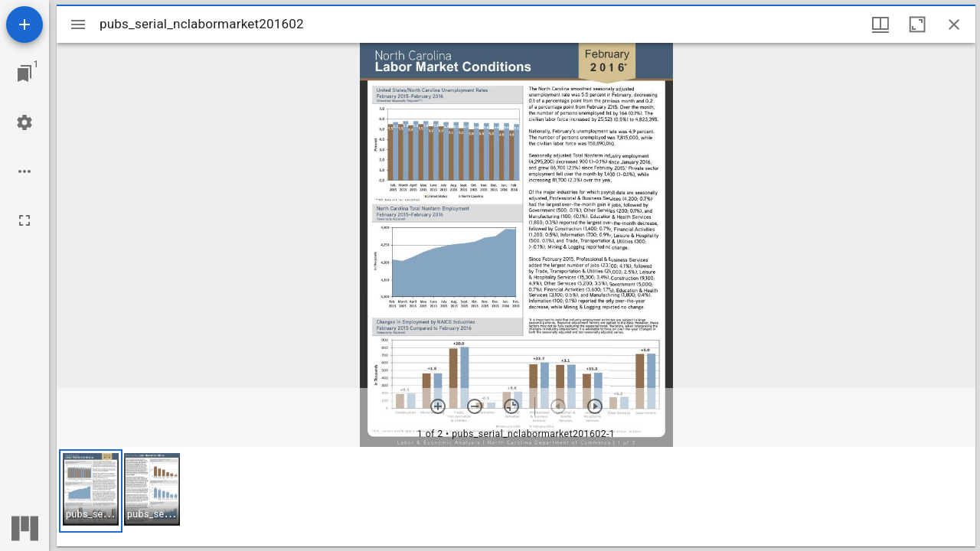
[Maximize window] (917, 24)
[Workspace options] (24, 171)
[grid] (516, 497)
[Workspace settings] (24, 122)
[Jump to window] (24, 73)
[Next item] (595, 406)
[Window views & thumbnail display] (880, 24)
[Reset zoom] (511, 406)
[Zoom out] (475, 406)
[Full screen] (24, 220)
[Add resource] (24, 24)
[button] (91, 491)
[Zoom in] (438, 406)
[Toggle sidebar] (78, 24)
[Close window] (954, 24)
